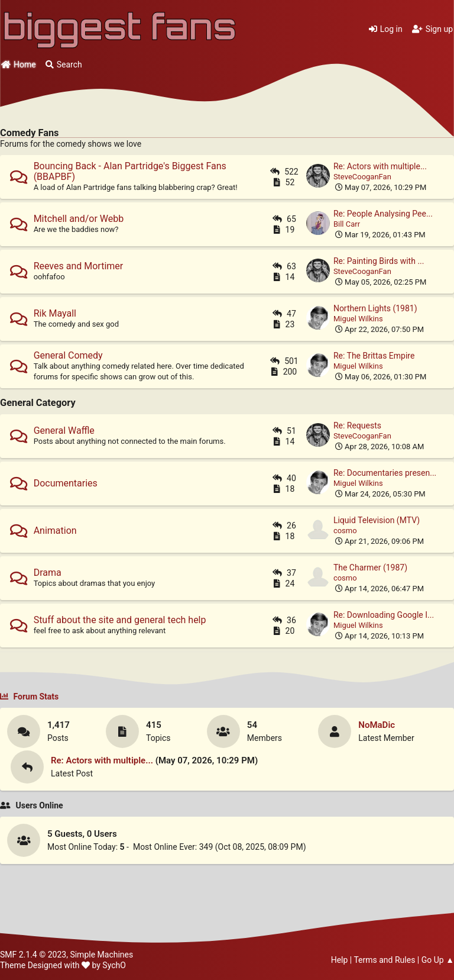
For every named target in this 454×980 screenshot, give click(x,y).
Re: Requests (357, 425)
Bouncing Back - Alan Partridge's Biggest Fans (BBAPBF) (130, 171)
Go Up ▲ (438, 960)
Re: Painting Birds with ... (379, 261)
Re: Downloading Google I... (384, 615)
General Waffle (64, 431)
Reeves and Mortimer (79, 266)
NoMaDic (377, 725)
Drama (48, 573)
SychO (114, 965)
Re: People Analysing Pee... (383, 214)
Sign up (432, 29)
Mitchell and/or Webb (79, 219)
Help (340, 960)
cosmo (345, 531)
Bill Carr (347, 224)
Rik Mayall (55, 313)
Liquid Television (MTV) (377, 520)
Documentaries (66, 483)
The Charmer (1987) (370, 568)
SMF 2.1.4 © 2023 (33, 955)
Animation (55, 531)
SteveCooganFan (362, 177)
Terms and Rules (384, 960)
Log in (386, 29)
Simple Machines (101, 955)
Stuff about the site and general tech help (120, 620)
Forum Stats (29, 697)
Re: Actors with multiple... (380, 166)
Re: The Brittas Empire (374, 356)
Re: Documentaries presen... (385, 473)
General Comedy (68, 355)
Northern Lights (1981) (375, 308)
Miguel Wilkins (358, 319)
